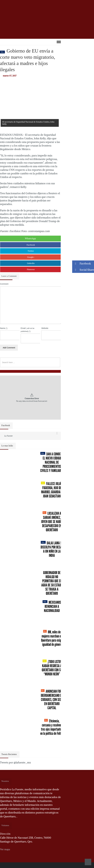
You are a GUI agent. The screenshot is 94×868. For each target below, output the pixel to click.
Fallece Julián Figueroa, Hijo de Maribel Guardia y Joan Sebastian (52, 490)
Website (45, 328)
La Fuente (8, 436)
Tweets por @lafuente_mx (15, 762)
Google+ (31, 257)
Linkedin (31, 263)
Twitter (31, 251)
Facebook (31, 245)
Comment (4, 284)
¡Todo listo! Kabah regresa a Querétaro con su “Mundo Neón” (52, 668)
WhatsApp (30, 238)
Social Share (83, 270)
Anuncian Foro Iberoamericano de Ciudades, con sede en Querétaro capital (52, 700)
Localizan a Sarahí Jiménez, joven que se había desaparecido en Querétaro (52, 522)
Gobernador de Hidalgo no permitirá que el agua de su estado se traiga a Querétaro (52, 583)
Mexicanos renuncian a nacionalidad (52, 606)
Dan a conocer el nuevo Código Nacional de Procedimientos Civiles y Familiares (52, 462)
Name (4, 328)
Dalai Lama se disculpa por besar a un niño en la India (52, 549)
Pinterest (31, 269)
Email (28, 330)
